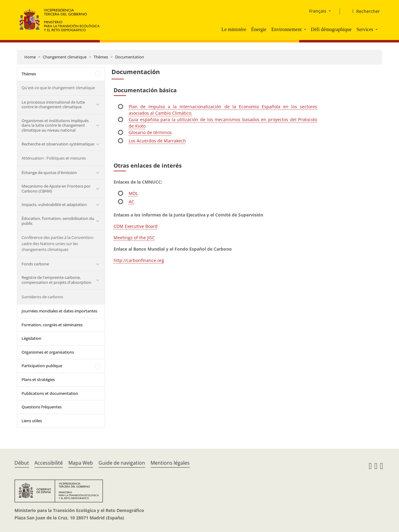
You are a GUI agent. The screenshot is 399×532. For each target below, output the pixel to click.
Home (30, 57)
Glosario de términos (150, 132)
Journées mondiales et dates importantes (59, 311)
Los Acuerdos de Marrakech (157, 141)
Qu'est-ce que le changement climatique (58, 88)
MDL (133, 193)
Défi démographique (331, 29)
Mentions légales (170, 463)
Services (365, 29)
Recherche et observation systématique (58, 144)
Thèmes (101, 57)
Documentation (130, 57)
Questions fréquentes (42, 407)
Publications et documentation (50, 393)
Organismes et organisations (48, 352)
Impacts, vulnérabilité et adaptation (54, 204)
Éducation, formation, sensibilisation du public (58, 221)
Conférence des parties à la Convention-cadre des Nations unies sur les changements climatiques (58, 243)
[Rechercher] (364, 11)
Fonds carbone (35, 264)
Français (318, 11)
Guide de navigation (122, 463)
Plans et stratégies (38, 379)
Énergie (259, 29)
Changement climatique (65, 57)
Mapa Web (81, 463)
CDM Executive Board (136, 226)
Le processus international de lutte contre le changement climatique (53, 105)
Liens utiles (32, 421)
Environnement (286, 29)
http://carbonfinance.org (139, 260)
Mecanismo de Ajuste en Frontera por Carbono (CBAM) (56, 189)
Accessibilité (49, 463)
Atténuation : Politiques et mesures (54, 158)
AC (131, 202)
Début (22, 463)
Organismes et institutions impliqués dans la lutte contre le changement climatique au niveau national (55, 125)
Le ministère (234, 29)
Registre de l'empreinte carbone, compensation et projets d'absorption (56, 280)
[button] (306, 29)
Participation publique (42, 366)
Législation (31, 338)
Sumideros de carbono (42, 297)
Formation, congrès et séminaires (52, 325)
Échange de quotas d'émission (49, 173)
